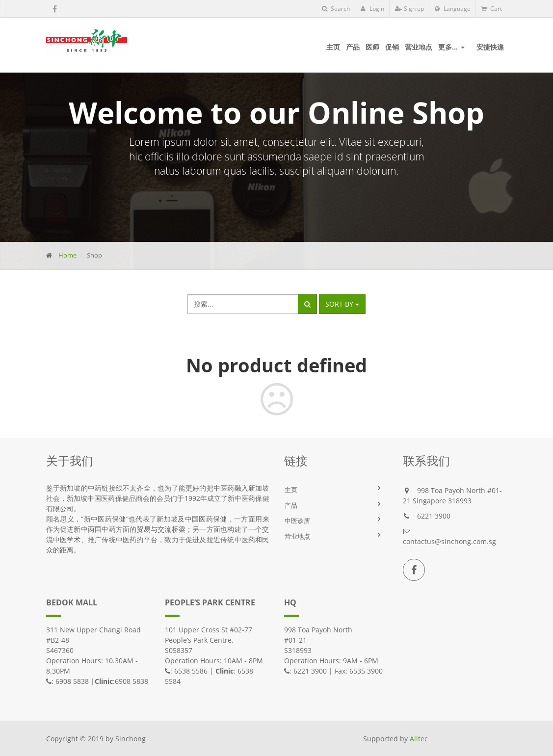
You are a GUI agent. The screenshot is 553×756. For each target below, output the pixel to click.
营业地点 (297, 536)
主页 (291, 490)
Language (453, 9)
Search (336, 9)
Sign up (409, 9)
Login (372, 9)
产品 (291, 505)
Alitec (419, 739)
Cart (492, 9)
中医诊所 (297, 521)
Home (67, 255)
